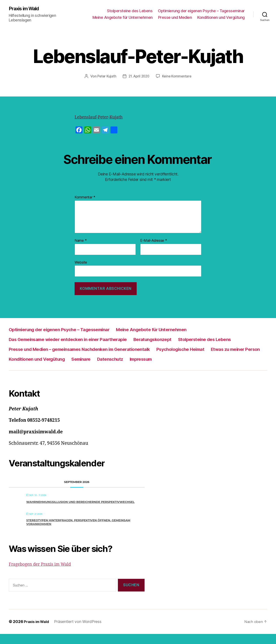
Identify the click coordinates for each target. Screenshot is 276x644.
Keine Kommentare (178, 77)
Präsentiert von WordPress (80, 632)
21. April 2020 (139, 77)
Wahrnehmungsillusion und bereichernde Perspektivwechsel (80, 512)
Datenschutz (24, 369)
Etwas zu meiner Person (102, 359)
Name (81, 241)
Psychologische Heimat (38, 359)
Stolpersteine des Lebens (130, 11)
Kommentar (85, 198)
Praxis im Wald (26, 9)
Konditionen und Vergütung (221, 18)
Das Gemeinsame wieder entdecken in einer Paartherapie (79, 339)
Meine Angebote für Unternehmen (123, 18)
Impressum (60, 369)
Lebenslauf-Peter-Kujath (101, 117)
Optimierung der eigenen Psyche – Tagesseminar (201, 11)
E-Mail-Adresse (154, 241)
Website (81, 262)
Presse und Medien (175, 18)
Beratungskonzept (178, 339)
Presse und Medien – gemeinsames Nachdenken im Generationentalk (162, 349)
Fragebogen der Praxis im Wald (43, 574)
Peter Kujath (105, 77)
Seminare (222, 359)
